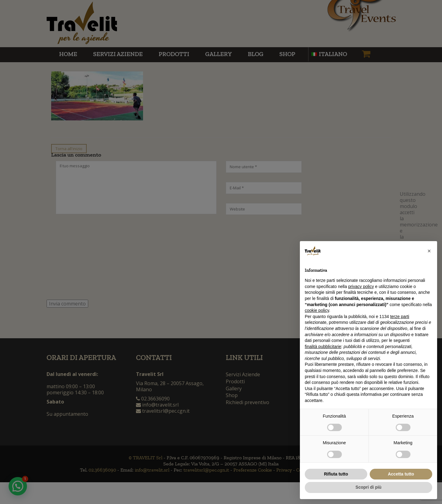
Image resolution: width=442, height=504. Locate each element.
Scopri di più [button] (369, 487)
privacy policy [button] (361, 286)
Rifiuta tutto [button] (336, 474)
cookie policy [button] (317, 310)
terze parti (400, 316)
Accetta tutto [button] (401, 474)
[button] (429, 251)
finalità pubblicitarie (323, 347)
